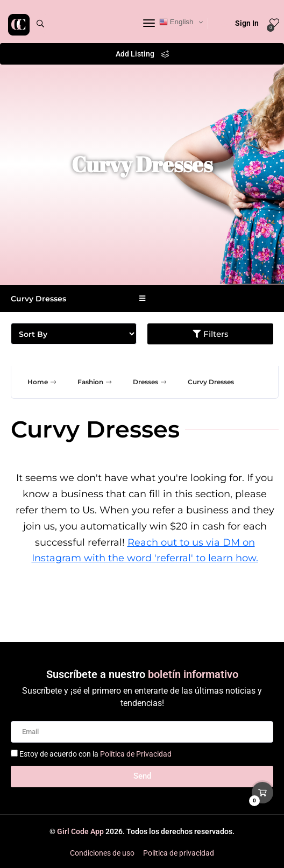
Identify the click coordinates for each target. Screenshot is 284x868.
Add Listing (142, 54)
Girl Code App (80, 831)
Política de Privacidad (136, 754)
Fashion (96, 382)
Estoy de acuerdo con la (95, 754)
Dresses (151, 382)
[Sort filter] (74, 334)
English (176, 22)
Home (43, 382)
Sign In (240, 23)
